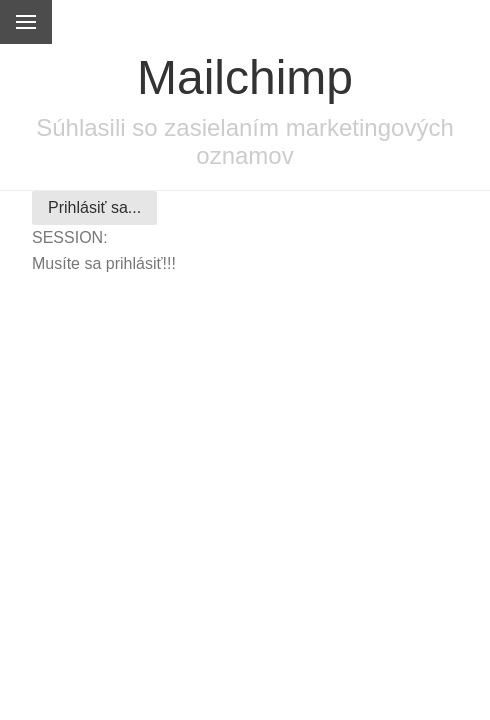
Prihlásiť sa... (94, 207)
